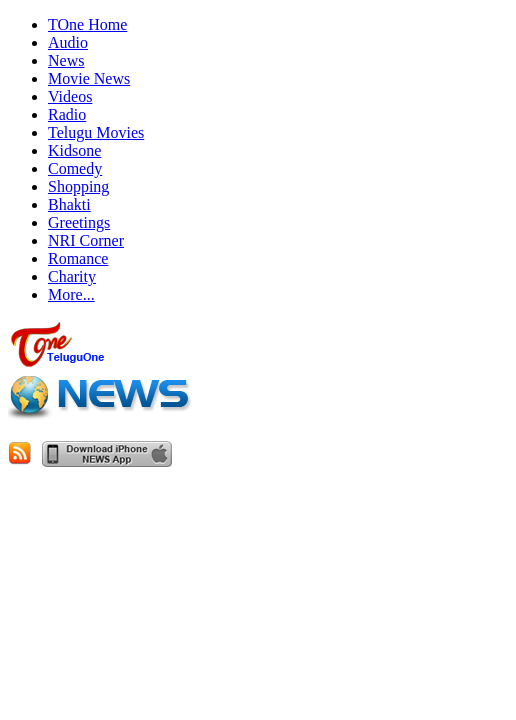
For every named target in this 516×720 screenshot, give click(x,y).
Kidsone (74, 150)
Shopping (78, 186)
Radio (67, 114)
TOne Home (87, 24)
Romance (78, 258)
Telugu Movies (96, 132)
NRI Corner (86, 240)
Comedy (75, 168)
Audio (68, 42)
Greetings (79, 222)
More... (71, 294)
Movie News (89, 78)
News (66, 60)
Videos (70, 96)
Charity (72, 276)
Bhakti (69, 204)
